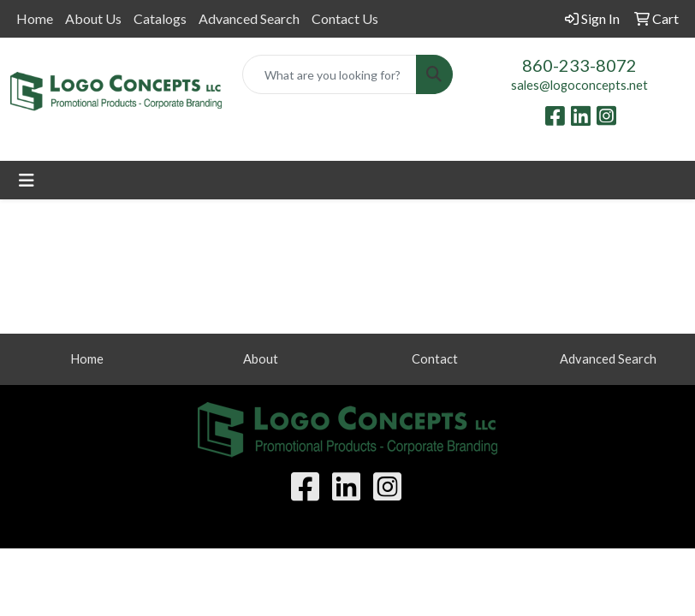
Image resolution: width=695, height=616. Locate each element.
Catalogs (160, 18)
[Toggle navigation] (27, 180)
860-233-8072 (579, 65)
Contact (435, 359)
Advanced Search (249, 18)
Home (35, 18)
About (261, 359)
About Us (93, 18)
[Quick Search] (330, 74)
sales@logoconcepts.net (579, 85)
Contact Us (345, 18)
